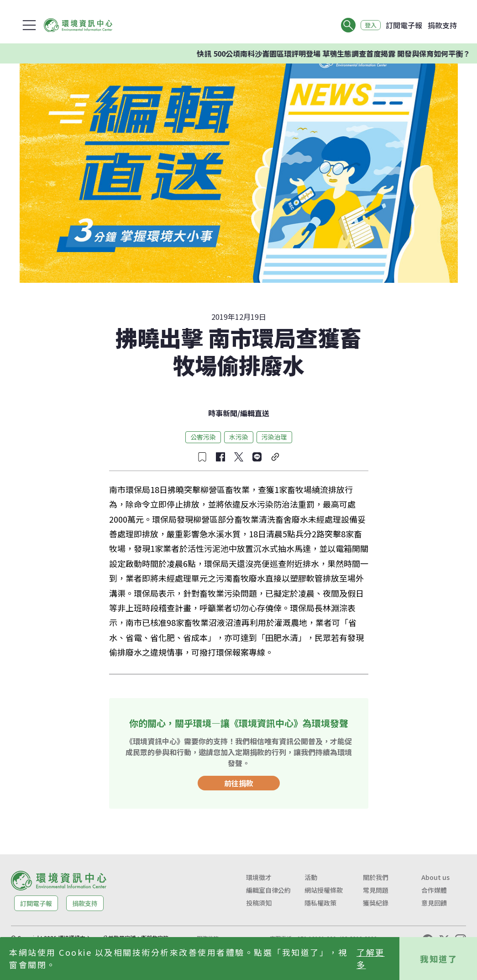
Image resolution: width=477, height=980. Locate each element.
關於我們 (376, 877)
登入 (368, 25)
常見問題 (376, 890)
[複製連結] (275, 457)
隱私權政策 (320, 903)
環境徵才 (259, 877)
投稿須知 (259, 903)
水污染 (239, 437)
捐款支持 (442, 25)
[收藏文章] (202, 457)
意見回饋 (434, 903)
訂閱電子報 (404, 25)
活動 (311, 877)
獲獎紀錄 (376, 903)
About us (435, 877)
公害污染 (203, 437)
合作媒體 (434, 890)
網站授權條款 (324, 890)
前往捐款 (239, 783)
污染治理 (274, 437)
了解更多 (371, 958)
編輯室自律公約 (268, 890)
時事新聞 (223, 413)
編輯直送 (255, 413)
